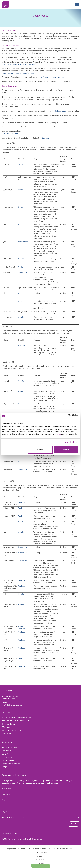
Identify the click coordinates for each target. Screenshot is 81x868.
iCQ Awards (7, 734)
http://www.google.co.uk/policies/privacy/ (19, 64)
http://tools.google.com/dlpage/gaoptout (18, 73)
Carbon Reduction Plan (11, 764)
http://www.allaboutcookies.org (52, 77)
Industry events (8, 760)
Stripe (21, 190)
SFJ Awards (7, 727)
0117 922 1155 (8, 703)
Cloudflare (22, 259)
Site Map (40, 864)
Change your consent (10, 133)
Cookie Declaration (59, 111)
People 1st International (11, 731)
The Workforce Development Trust (15, 721)
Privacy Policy (40, 856)
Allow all (66, 450)
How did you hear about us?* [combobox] (13, 818)
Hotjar (21, 404)
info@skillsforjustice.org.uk (13, 705)
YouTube (22, 502)
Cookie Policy (40, 860)
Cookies (58, 434)
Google (21, 317)
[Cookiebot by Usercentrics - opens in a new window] (70, 416)
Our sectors (7, 751)
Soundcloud (23, 273)
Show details (70, 442)
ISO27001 (6, 767)
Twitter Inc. (23, 164)
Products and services (11, 747)
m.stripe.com (23, 224)
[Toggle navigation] (77, 4)
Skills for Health (8, 724)
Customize (40, 450)
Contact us (6, 754)
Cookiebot (46, 138)
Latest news (7, 757)
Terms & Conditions (40, 852)
